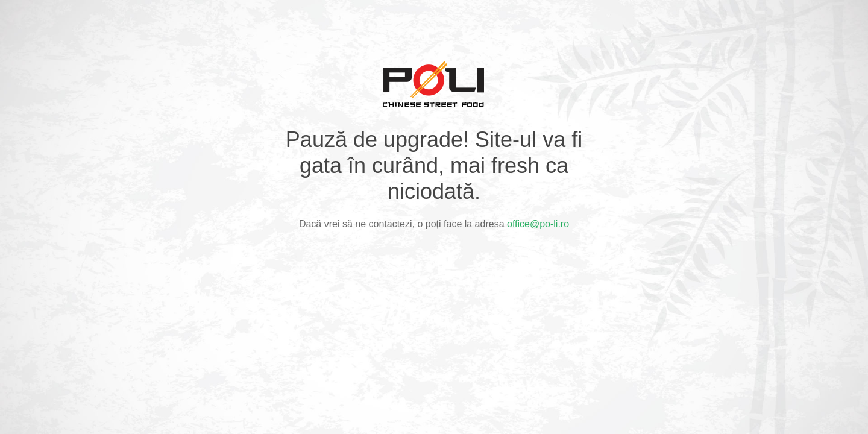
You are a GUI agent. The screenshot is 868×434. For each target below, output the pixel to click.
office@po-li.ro (538, 224)
